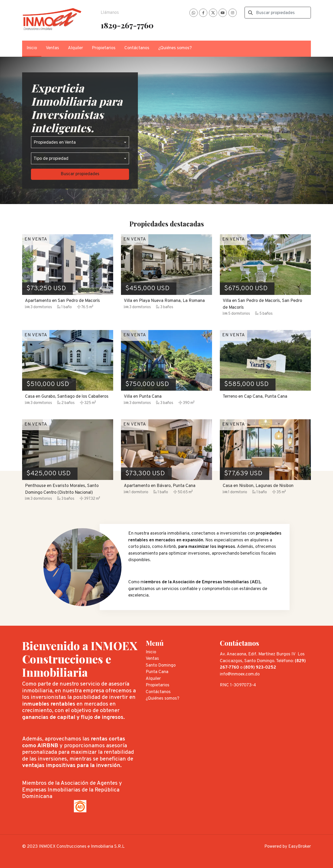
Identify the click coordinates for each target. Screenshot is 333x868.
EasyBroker (300, 847)
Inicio (32, 48)
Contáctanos (137, 48)
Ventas (52, 48)
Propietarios (104, 48)
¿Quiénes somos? (175, 48)
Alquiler (75, 48)
